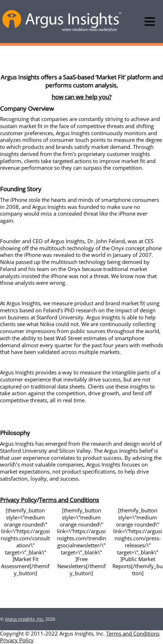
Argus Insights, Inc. (25, 619)
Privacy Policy (18, 500)
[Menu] (150, 22)
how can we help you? (81, 97)
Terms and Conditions (69, 500)
